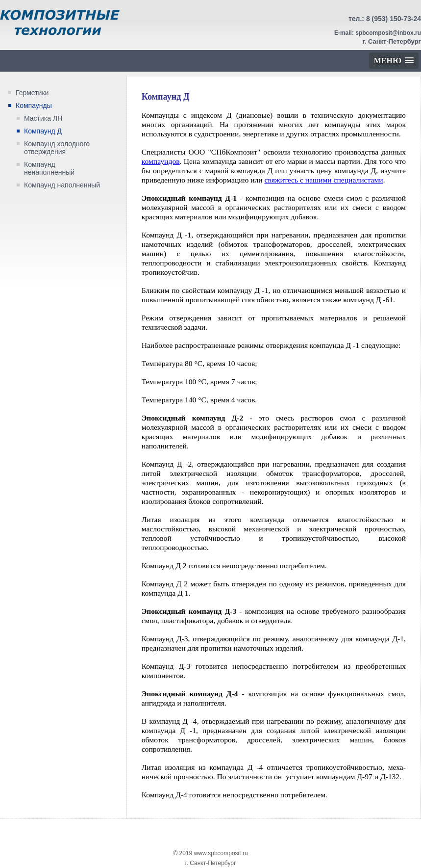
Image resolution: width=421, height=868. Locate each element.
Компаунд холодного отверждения (57, 148)
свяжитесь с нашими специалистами (324, 180)
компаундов (161, 161)
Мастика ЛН (43, 118)
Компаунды (34, 105)
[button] (394, 61)
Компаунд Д (43, 131)
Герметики (32, 93)
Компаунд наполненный (62, 185)
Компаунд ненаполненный (49, 168)
